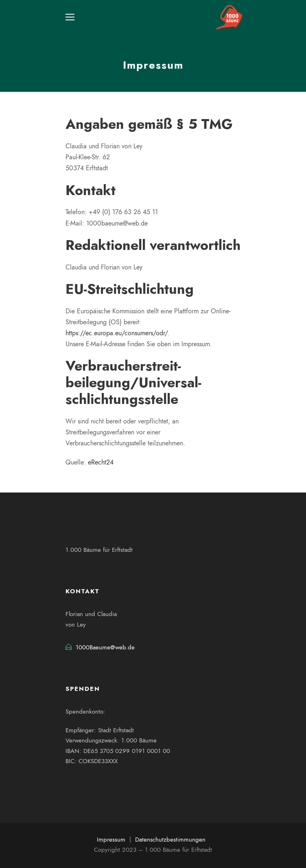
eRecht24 (101, 462)
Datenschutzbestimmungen (170, 840)
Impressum (111, 840)
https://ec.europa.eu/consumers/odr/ (116, 333)
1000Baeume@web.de (105, 647)
